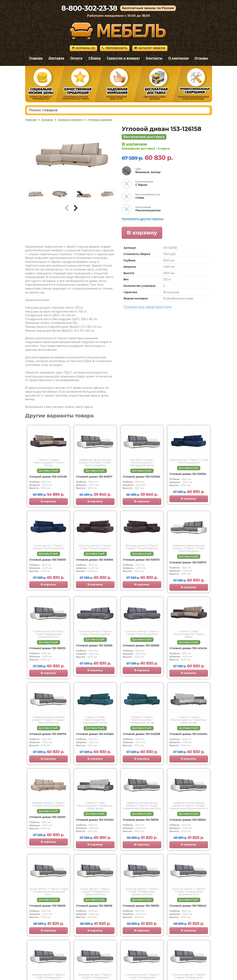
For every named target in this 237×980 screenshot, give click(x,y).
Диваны (47, 120)
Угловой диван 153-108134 (188, 474)
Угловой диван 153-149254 (141, 477)
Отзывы (201, 58)
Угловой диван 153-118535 (47, 906)
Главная (36, 58)
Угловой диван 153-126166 (141, 645)
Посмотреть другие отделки (143, 219)
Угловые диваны (100, 120)
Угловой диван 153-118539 (141, 906)
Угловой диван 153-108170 (141, 560)
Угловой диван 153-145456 (48, 477)
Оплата (76, 58)
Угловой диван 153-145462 (95, 820)
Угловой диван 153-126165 (94, 645)
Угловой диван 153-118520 (188, 820)
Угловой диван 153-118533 (47, 648)
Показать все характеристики (148, 307)
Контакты (154, 58)
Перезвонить (115, 48)
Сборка (95, 58)
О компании (178, 58)
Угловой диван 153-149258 (141, 734)
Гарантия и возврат (123, 58)
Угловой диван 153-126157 (47, 817)
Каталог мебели (150, 48)
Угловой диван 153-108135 (48, 560)
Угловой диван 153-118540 (188, 906)
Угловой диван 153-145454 (188, 648)
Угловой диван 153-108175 (188, 562)
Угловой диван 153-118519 (141, 820)
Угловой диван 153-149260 (95, 734)
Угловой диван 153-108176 (48, 734)
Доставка (56, 58)
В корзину (142, 233)
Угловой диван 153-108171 (94, 477)
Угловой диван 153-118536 (94, 906)
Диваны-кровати (70, 120)
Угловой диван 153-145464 (188, 734)
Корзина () (83, 48)
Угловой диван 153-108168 (94, 560)
